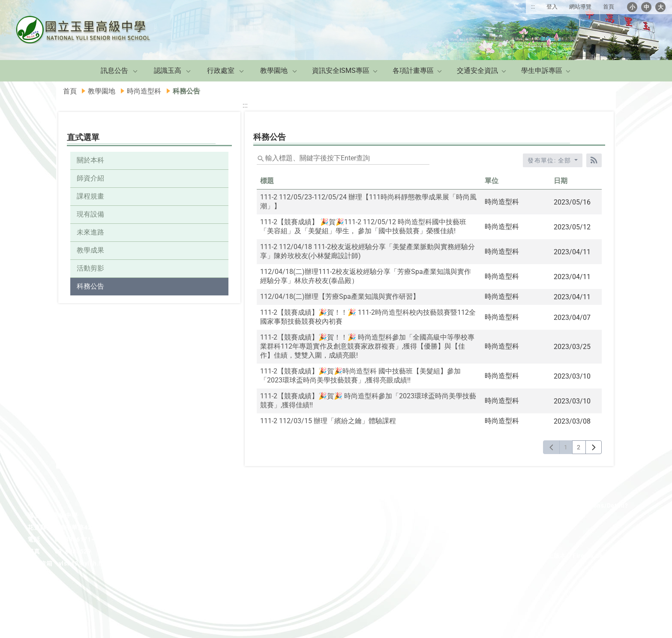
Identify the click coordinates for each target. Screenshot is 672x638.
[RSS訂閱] (594, 160)
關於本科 (90, 160)
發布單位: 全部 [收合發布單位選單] (550, 160)
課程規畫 (90, 196)
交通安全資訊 (477, 71)
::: (533, 7)
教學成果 (90, 250)
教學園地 (274, 71)
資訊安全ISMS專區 (341, 71)
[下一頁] (594, 447)
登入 (552, 7)
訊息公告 (114, 71)
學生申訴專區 (542, 71)
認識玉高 (168, 71)
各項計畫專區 (413, 71)
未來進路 (90, 232)
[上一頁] (551, 447)
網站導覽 (580, 7)
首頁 (609, 7)
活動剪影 (90, 268)
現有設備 (90, 214)
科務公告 (90, 286)
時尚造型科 (144, 91)
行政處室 (221, 71)
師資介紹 (90, 178)
